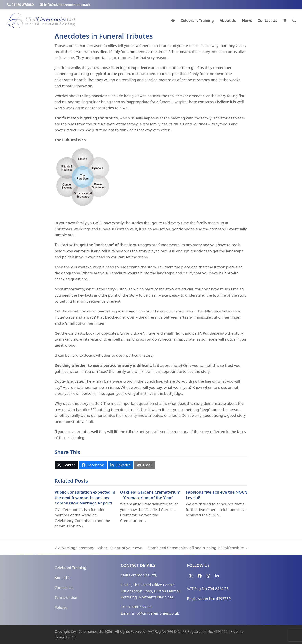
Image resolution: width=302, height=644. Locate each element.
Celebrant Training (70, 567)
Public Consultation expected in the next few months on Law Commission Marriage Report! (85, 498)
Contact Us (64, 588)
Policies (61, 607)
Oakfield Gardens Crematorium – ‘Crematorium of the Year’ (150, 495)
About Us (62, 577)
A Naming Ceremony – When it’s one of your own (98, 548)
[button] (285, 20)
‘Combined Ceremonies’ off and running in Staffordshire (198, 548)
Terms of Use (66, 597)
